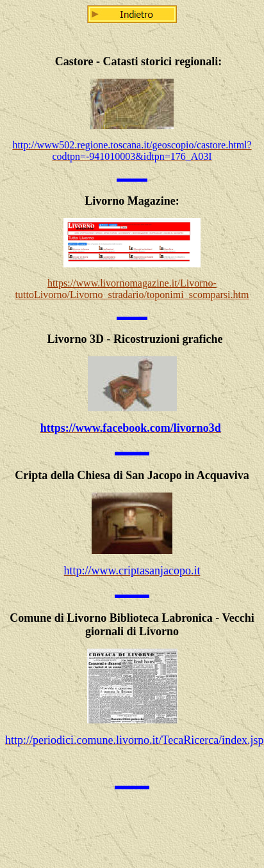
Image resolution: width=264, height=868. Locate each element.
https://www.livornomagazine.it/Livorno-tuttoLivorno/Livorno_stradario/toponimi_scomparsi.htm (132, 289)
